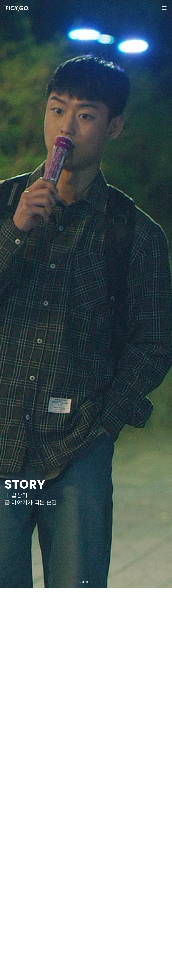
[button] (80, 582)
